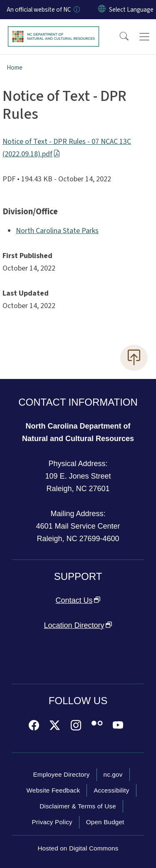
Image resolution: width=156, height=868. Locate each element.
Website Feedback (53, 790)
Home (15, 68)
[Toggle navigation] (144, 37)
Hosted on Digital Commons (78, 848)
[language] (131, 10)
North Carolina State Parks (57, 231)
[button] (119, 37)
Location (78, 625)
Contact (78, 600)
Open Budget (105, 822)
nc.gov (113, 774)
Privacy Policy (52, 822)
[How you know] (76, 10)
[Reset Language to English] (102, 10)
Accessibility (111, 790)
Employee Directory (61, 774)
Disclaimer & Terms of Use (78, 806)
